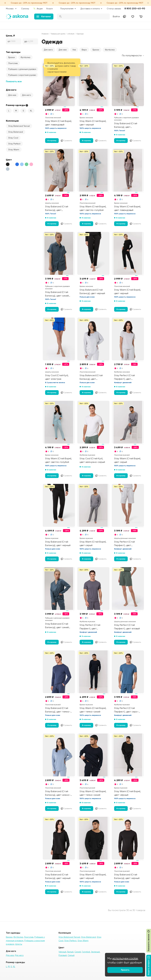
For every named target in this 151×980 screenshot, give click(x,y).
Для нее (12, 95)
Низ (74, 50)
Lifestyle (71, 34)
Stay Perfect (14, 144)
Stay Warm (14, 150)
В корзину (52, 141)
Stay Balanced (16, 132)
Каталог (44, 16)
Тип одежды (13, 52)
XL (31, 111)
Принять (125, 970)
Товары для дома (58, 34)
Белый (70, 952)
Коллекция (12, 121)
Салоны (25, 9)
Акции (38, 9)
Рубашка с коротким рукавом (23, 75)
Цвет (9, 160)
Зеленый (95, 952)
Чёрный (62, 952)
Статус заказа (114, 9)
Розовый (63, 955)
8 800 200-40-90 (135, 8)
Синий (78, 952)
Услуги (49, 9)
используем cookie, (125, 958)
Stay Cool (13, 138)
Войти (116, 16)
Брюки (12, 57)
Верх (84, 50)
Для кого (11, 90)
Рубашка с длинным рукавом (22, 69)
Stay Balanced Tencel (19, 126)
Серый (71, 955)
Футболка (25, 57)
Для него (27, 95)
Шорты (19, 944)
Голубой (86, 952)
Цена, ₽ (10, 36)
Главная (45, 34)
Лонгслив (13, 63)
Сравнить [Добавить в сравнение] (66, 141)
